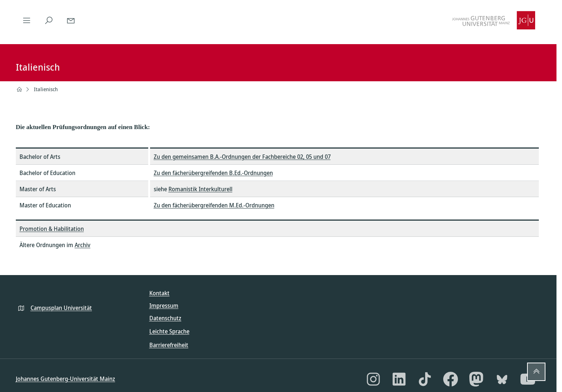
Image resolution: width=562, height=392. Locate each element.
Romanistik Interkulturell (200, 189)
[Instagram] (373, 379)
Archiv (83, 245)
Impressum (164, 306)
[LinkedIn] (399, 379)
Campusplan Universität (61, 308)
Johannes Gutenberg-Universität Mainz (65, 379)
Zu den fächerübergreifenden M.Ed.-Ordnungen (214, 205)
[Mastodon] (476, 379)
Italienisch (46, 89)
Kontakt (159, 293)
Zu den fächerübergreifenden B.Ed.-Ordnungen (213, 173)
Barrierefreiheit (169, 345)
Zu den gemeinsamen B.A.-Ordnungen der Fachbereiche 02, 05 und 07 (242, 157)
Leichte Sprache (169, 331)
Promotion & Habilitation (52, 229)
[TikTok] (425, 379)
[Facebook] (451, 379)
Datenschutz (165, 318)
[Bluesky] (502, 379)
